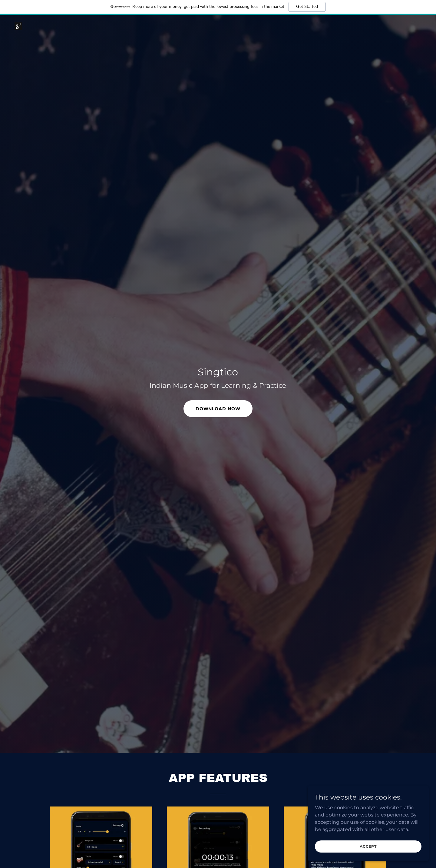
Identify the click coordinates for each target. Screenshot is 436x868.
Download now (218, 409)
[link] (18, 26)
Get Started (307, 7)
